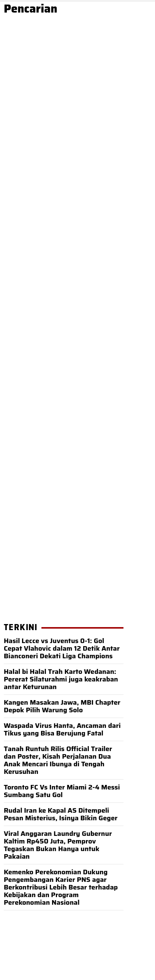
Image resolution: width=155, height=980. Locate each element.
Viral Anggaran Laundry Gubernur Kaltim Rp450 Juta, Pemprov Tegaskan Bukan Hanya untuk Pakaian (58, 845)
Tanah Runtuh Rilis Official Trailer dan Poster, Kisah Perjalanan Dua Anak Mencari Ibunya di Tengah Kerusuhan (58, 760)
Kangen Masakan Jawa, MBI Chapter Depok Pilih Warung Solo (62, 706)
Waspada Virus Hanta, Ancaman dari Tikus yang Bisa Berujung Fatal (62, 729)
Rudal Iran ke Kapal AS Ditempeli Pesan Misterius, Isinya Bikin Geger (61, 814)
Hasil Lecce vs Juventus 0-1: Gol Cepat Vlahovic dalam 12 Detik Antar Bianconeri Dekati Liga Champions (62, 648)
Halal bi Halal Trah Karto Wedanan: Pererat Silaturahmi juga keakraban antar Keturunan (61, 679)
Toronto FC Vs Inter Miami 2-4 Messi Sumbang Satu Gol (62, 791)
